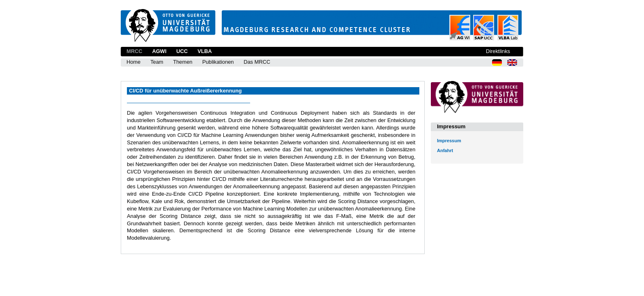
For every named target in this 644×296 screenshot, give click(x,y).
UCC (182, 51)
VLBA (205, 51)
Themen (183, 62)
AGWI (159, 51)
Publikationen (218, 62)
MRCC (134, 51)
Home (133, 62)
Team (157, 62)
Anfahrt (445, 150)
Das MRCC (257, 62)
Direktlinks (498, 51)
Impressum (449, 141)
